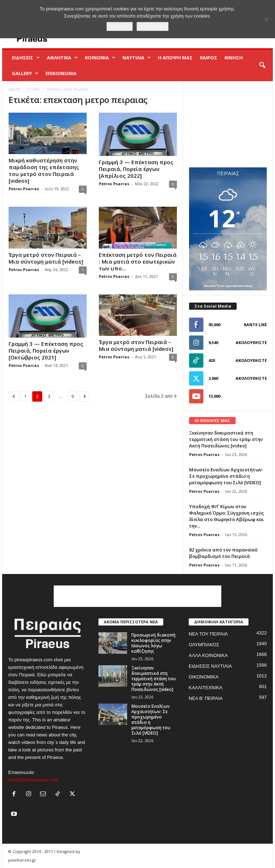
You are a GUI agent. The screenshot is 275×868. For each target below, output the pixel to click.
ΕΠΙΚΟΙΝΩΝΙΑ (61, 73)
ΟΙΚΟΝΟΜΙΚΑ (204, 677)
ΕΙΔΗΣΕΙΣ (26, 58)
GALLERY (25, 73)
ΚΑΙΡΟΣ (209, 58)
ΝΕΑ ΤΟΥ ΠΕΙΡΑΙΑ (208, 634)
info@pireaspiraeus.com (33, 780)
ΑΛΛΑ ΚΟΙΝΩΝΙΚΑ (208, 655)
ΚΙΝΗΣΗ (234, 58)
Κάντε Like (255, 325)
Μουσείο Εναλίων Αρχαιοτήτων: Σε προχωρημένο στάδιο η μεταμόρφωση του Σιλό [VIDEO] (226, 476)
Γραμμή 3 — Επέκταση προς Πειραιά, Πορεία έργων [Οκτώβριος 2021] (46, 350)
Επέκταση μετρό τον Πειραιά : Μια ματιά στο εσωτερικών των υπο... (138, 261)
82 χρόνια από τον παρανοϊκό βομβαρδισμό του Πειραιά (223, 553)
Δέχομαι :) (120, 26)
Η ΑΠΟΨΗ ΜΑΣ (175, 58)
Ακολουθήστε (251, 342)
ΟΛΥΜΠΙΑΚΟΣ (204, 645)
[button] (262, 65)
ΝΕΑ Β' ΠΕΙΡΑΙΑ (206, 698)
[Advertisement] (228, 124)
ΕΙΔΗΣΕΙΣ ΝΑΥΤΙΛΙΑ (210, 666)
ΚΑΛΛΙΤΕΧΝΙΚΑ (206, 688)
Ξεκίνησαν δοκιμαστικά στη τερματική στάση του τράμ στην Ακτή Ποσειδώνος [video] (226, 439)
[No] (266, 19)
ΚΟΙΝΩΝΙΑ (100, 58)
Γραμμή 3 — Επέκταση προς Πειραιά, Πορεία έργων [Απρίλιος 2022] (136, 169)
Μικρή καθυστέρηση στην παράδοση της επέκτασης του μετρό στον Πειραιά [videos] (44, 170)
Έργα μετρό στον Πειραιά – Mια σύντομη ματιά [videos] (46, 258)
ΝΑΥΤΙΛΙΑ (137, 58)
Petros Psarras (24, 189)
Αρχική (15, 89)
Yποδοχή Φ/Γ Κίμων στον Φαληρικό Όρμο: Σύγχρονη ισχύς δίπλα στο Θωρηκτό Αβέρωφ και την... (226, 516)
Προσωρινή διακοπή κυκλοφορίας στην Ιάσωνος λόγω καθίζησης (153, 643)
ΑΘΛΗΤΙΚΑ (62, 58)
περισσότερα (153, 26)
